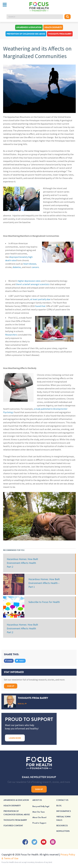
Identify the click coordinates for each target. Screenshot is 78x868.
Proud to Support (39, 823)
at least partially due (40, 299)
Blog (59, 806)
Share (9, 661)
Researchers (11, 335)
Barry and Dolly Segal (41, 806)
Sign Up (11, 686)
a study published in (43, 409)
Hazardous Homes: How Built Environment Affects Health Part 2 (22, 563)
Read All (22, 704)
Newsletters (63, 831)
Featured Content (13, 826)
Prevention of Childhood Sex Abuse (26, 34)
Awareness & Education (29, 27)
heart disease (30, 264)
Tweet (20, 661)
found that (40, 306)
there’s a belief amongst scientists (33, 284)
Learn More (15, 738)
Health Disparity (53, 27)
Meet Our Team (39, 812)
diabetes (17, 267)
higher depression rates (29, 281)
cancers (35, 267)
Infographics (64, 811)
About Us (37, 800)
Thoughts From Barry (60, 34)
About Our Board (39, 817)
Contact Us (62, 800)
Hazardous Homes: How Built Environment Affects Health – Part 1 (44, 583)
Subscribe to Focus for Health (44, 602)
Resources (62, 826)
